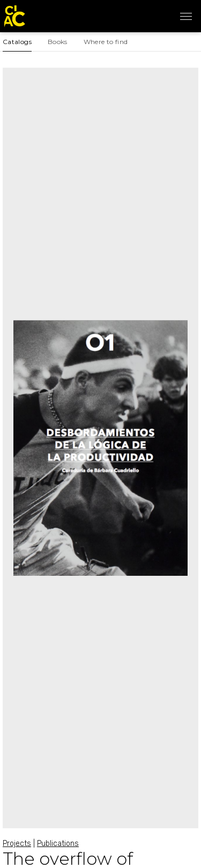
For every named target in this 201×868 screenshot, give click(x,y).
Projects (17, 844)
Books (58, 42)
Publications (58, 844)
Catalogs (17, 42)
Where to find (106, 42)
